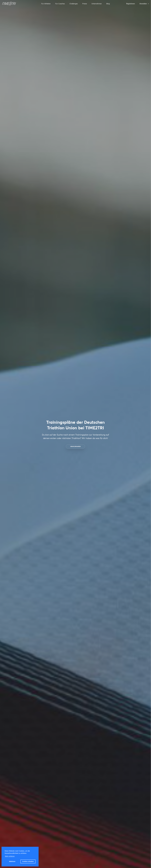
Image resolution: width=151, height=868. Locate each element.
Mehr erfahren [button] (10, 856)
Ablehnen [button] (12, 861)
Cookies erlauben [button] (28, 861)
